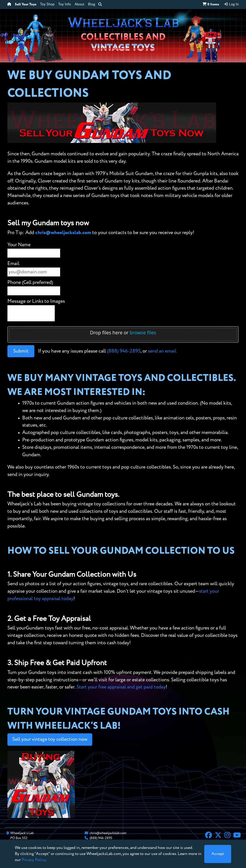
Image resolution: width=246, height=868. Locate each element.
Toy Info (65, 4)
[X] (218, 836)
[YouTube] (237, 836)
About (79, 4)
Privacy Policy (34, 860)
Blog (92, 4)
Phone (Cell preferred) (30, 283)
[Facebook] (209, 836)
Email (13, 264)
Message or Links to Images (36, 301)
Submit (21, 351)
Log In (231, 4)
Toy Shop (47, 4)
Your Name (19, 245)
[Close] (218, 854)
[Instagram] (227, 836)
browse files (143, 333)
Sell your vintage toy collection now (50, 739)
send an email (162, 351)
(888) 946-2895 (124, 351)
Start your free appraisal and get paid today (121, 687)
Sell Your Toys (26, 4)
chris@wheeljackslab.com (63, 233)
